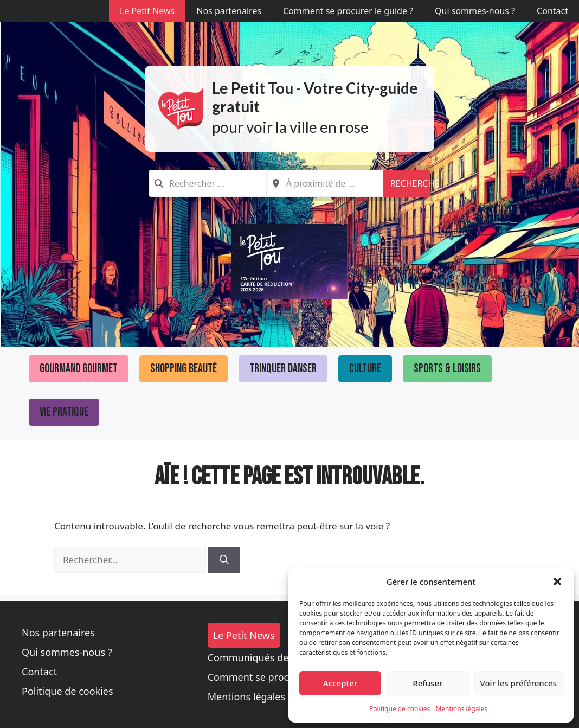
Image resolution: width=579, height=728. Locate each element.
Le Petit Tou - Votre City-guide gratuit (315, 97)
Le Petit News (147, 11)
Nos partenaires (229, 11)
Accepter (340, 683)
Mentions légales (461, 709)
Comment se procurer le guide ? (348, 11)
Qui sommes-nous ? (475, 11)
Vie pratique (64, 412)
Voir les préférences (519, 683)
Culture (365, 369)
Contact (552, 11)
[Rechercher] (224, 560)
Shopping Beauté (184, 369)
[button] (557, 582)
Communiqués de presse (265, 657)
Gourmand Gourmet (79, 369)
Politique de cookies (400, 709)
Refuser (427, 683)
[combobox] (208, 183)
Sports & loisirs (447, 369)
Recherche (410, 183)
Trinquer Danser (283, 369)
